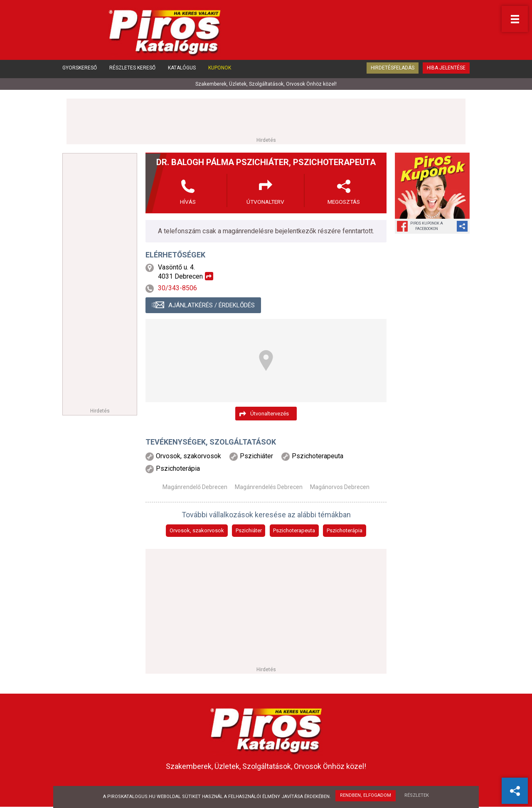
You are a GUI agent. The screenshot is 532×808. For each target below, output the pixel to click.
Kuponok (220, 70)
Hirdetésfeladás (393, 70)
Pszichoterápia (345, 531)
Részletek (417, 796)
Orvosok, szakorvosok (197, 531)
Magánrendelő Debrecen (195, 487)
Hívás (188, 202)
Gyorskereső (80, 70)
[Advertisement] (266, 117)
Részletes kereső (132, 70)
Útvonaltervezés (270, 414)
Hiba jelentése (446, 70)
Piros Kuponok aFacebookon (427, 226)
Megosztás (344, 202)
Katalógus (182, 70)
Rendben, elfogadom (366, 796)
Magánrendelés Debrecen (269, 487)
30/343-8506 (177, 288)
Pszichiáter (249, 531)
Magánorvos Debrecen (340, 487)
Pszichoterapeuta (294, 531)
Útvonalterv (266, 202)
